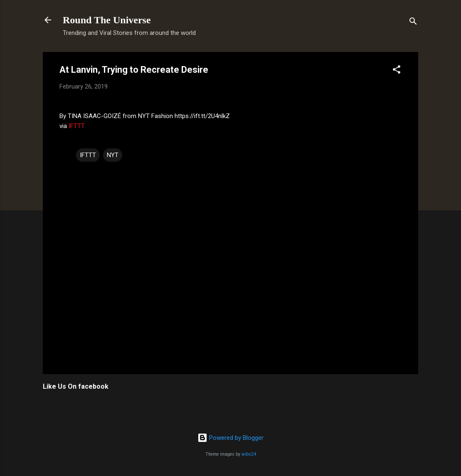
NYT (113, 155)
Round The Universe (107, 20)
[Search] (413, 23)
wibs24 (249, 454)
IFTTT (77, 126)
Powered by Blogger (230, 438)
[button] (397, 71)
